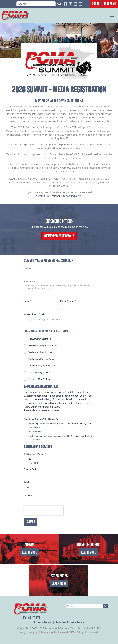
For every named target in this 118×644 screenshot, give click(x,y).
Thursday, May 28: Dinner (40, 379)
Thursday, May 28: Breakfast (42, 366)
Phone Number (68, 301)
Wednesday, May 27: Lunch (41, 352)
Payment (28, 495)
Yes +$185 (33, 463)
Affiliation (29, 282)
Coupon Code (30, 469)
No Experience (35, 432)
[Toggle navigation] (112, 15)
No (30, 459)
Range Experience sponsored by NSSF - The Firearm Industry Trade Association (60, 426)
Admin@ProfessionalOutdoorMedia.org (59, 196)
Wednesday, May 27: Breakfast (43, 345)
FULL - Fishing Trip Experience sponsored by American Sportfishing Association (60, 438)
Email (27, 301)
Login (95, 4)
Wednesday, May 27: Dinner (41, 359)
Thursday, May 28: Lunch (40, 372)
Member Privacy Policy (70, 622)
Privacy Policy (43, 622)
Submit (31, 522)
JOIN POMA (110, 4)
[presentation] (44, 511)
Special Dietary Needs (34, 314)
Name (28, 269)
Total (26, 482)
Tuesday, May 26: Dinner (40, 339)
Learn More (30, 552)
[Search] (36, 4)
